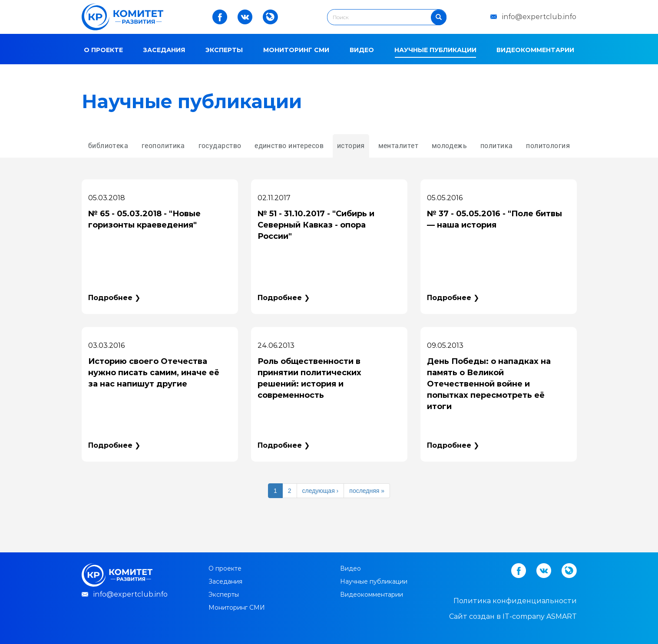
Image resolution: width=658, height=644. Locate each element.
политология (548, 146)
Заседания (164, 50)
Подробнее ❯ (114, 298)
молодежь (450, 146)
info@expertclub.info (539, 17)
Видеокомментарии (535, 50)
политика (497, 146)
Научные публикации (435, 50)
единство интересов (289, 146)
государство (220, 146)
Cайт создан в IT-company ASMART (513, 616)
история (351, 146)
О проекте (103, 50)
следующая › (321, 491)
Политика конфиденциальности (515, 601)
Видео (362, 50)
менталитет (398, 146)
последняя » (367, 491)
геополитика (163, 146)
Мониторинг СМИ (296, 50)
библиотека (108, 146)
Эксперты (224, 50)
